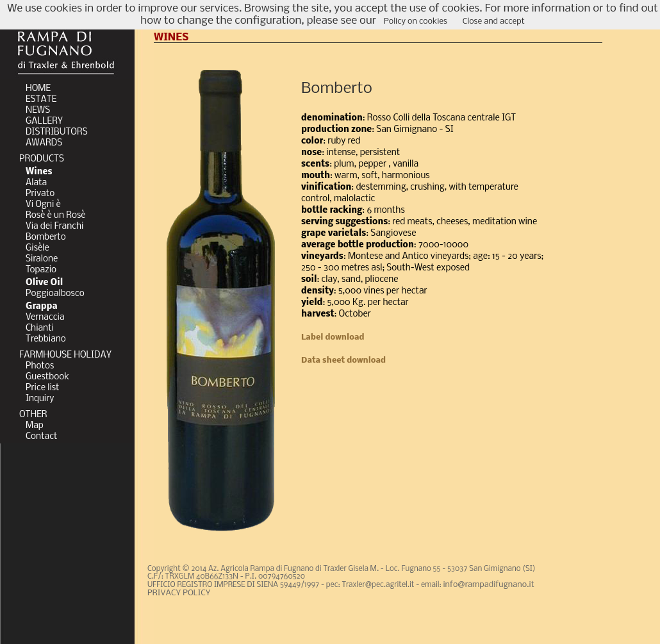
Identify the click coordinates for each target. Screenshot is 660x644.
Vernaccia (45, 318)
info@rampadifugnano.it (489, 585)
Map (35, 426)
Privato (40, 194)
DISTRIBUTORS (57, 132)
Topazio (41, 270)
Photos (40, 366)
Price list (43, 388)
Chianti (40, 328)
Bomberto (46, 237)
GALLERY (44, 121)
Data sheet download (343, 360)
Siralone (42, 259)
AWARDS (44, 143)
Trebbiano (46, 339)
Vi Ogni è (43, 205)
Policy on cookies (416, 21)
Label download (333, 337)
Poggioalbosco (55, 294)
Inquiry (40, 399)
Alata (36, 183)
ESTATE (41, 100)
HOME (38, 89)
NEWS (38, 111)
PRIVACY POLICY (179, 593)
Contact (41, 437)
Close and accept (494, 21)
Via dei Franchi (54, 227)
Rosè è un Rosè (56, 216)
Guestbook (47, 377)
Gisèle (37, 248)
